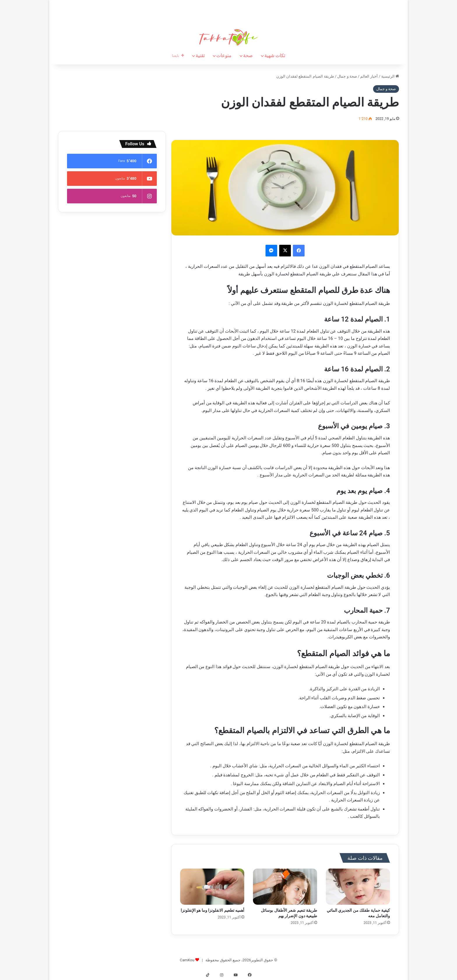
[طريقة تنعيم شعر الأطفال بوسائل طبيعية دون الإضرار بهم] (285, 887)
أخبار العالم (369, 76)
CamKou (187, 960)
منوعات (224, 56)
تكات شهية (275, 56)
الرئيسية (390, 76)
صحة (248, 56)
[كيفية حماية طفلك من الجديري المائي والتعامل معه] (358, 887)
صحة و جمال (347, 76)
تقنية (200, 56)
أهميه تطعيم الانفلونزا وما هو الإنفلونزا (212, 910)
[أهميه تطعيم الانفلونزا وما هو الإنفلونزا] (212, 887)
